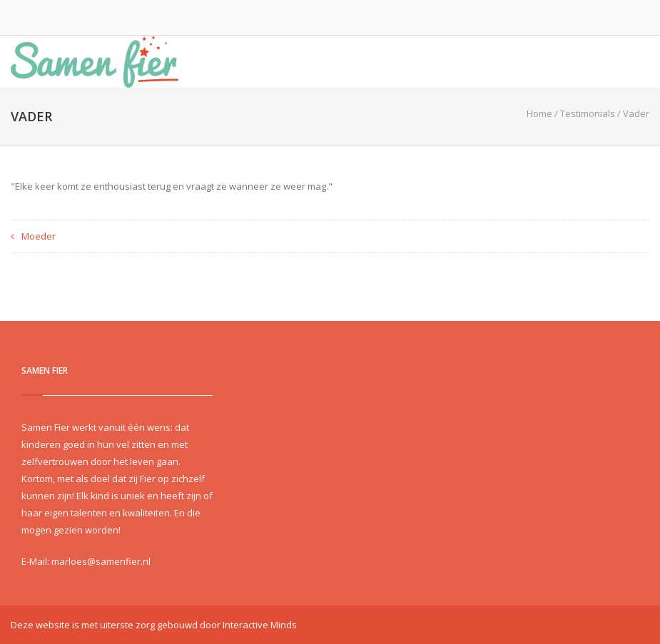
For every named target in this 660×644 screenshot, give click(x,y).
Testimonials (588, 113)
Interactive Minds (260, 625)
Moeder (39, 236)
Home (539, 113)
